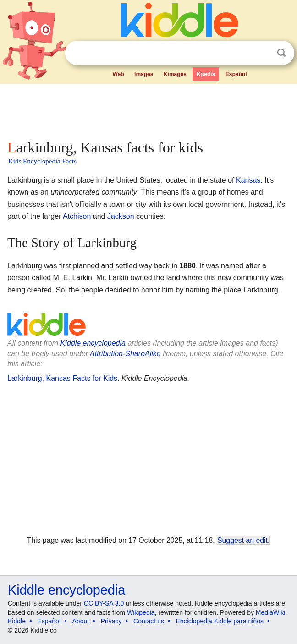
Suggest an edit (242, 540)
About (81, 621)
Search (281, 53)
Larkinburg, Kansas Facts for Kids (62, 378)
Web (118, 74)
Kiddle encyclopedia (93, 343)
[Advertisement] (148, 110)
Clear (263, 53)
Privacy (111, 621)
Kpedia (206, 74)
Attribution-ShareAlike (125, 354)
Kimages (175, 74)
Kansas (248, 180)
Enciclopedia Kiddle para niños (219, 621)
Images (144, 74)
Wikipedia (141, 612)
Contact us (149, 621)
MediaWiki (271, 612)
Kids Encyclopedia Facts (42, 161)
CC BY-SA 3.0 (104, 603)
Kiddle (17, 621)
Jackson (121, 216)
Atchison (77, 216)
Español (236, 74)
